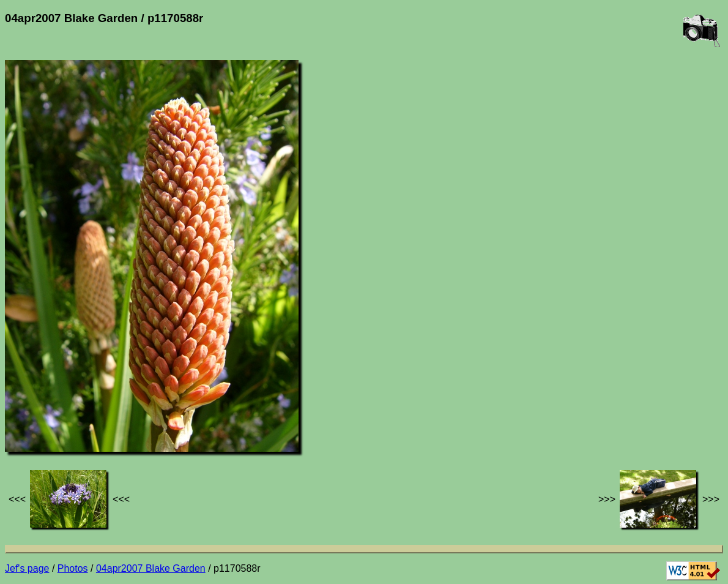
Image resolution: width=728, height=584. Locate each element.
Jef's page (27, 568)
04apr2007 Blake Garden (151, 568)
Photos (73, 568)
